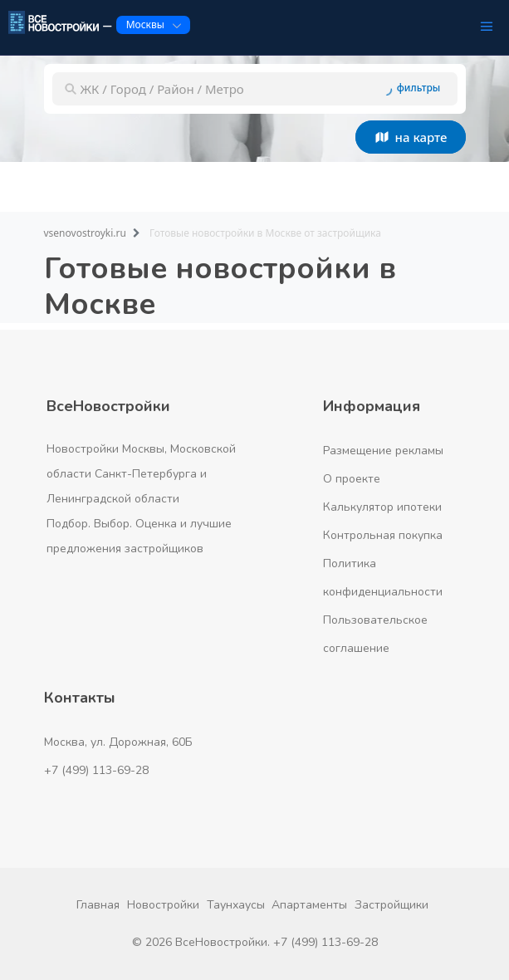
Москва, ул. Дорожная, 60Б (118, 742)
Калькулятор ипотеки (382, 507)
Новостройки (163, 905)
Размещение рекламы (383, 451)
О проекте (352, 479)
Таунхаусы (236, 905)
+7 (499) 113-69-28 (96, 770)
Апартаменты (309, 905)
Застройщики (392, 905)
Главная (98, 905)
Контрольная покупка (383, 535)
